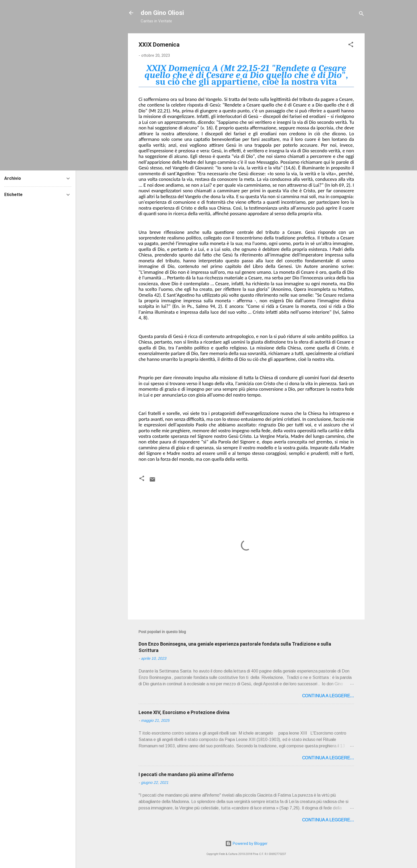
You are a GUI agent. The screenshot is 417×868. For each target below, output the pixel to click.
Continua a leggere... (328, 696)
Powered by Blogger (246, 843)
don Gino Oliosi (162, 13)
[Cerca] (361, 15)
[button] (351, 45)
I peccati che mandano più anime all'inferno (186, 774)
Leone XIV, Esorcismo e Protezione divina (184, 712)
